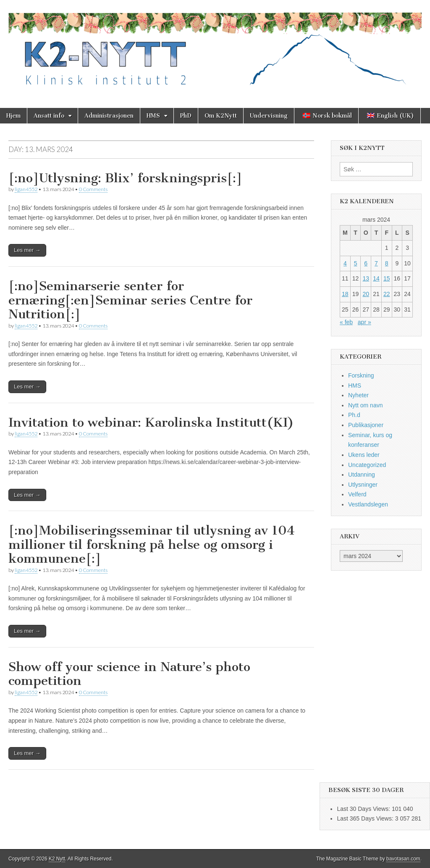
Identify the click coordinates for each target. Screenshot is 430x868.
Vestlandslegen (368, 504)
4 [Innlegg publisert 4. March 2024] (345, 263)
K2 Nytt (57, 859)
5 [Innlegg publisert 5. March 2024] (356, 263)
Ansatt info (49, 116)
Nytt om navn (365, 405)
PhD (186, 116)
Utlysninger (363, 485)
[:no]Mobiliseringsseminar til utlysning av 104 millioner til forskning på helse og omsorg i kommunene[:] (152, 544)
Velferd (357, 494)
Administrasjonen (109, 116)
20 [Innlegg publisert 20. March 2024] (366, 294)
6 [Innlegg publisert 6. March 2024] (366, 263)
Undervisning (269, 116)
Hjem (13, 116)
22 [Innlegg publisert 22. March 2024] (387, 294)
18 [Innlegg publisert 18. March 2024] (345, 294)
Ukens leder (364, 455)
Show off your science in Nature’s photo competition (129, 674)
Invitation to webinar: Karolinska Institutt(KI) (151, 422)
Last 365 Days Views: (366, 818)
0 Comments (93, 189)
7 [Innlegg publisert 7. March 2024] (376, 263)
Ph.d (354, 415)
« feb (346, 322)
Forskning (361, 375)
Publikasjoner (366, 425)
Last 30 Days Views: (364, 809)
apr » (364, 322)
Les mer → (27, 250)
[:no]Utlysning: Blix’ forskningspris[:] (125, 178)
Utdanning (362, 475)
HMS (153, 116)
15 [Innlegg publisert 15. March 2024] (387, 278)
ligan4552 (26, 189)
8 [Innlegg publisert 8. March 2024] (387, 263)
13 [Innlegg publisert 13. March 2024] (366, 278)
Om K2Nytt (221, 116)
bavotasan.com (403, 859)
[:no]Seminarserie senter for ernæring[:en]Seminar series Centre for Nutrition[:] (130, 300)
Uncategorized (367, 465)
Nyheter (358, 395)
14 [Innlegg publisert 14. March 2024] (376, 278)
